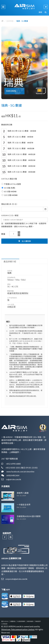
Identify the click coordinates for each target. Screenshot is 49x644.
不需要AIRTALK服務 (11, 184)
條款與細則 (30, 621)
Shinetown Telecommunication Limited (18, 629)
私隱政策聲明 (21, 621)
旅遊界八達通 (23, 493)
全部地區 (10, 21)
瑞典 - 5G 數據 (22, 21)
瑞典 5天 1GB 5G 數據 (17, 137)
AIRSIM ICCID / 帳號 (10, 215)
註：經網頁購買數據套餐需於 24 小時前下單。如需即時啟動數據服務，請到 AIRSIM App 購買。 (24, 225)
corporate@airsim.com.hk (16, 579)
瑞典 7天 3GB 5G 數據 (18, 149)
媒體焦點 (13, 621)
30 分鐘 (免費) (8, 188)
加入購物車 (25, 241)
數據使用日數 (7, 125)
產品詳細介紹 (10, 262)
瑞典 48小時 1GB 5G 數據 (19, 131)
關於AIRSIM (5, 621)
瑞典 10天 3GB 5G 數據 (18, 154)
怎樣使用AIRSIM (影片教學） (29, 516)
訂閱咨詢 (5, 624)
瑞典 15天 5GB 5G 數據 (18, 172)
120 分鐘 (9, 195)
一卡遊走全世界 (24, 505)
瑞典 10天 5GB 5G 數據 (18, 160)
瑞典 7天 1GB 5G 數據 (17, 143)
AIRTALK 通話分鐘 (9, 179)
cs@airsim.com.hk (14, 479)
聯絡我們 (38, 621)
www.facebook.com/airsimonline (20, 472)
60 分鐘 (9, 191)
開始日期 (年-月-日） (10, 204)
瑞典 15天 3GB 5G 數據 (18, 166)
